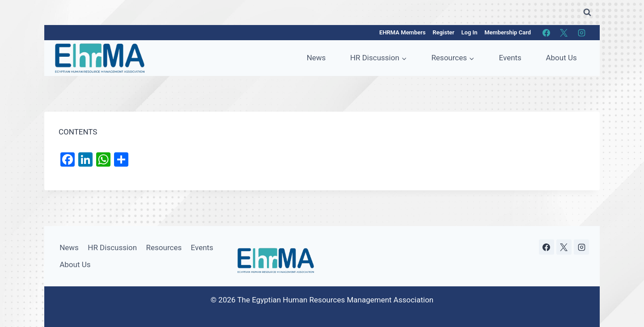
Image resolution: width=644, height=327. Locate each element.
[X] (564, 33)
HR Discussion (112, 247)
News (316, 58)
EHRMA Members (402, 32)
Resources (164, 247)
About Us (561, 58)
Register (443, 32)
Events (510, 58)
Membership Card (508, 32)
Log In (470, 32)
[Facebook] (547, 33)
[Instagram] (581, 33)
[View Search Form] (587, 13)
